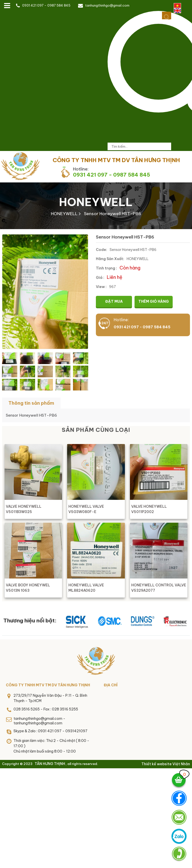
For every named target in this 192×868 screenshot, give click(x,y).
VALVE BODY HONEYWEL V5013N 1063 (28, 588)
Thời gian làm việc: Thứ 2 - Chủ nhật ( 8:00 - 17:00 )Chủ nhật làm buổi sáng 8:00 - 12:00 (51, 746)
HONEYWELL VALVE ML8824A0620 (86, 588)
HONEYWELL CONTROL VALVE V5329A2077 (159, 588)
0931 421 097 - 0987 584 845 (46, 5)
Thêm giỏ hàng (154, 301)
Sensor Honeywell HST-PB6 (113, 214)
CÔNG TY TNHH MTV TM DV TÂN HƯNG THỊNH (48, 685)
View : (101, 287)
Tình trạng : (106, 268)
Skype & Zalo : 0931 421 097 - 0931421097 (50, 731)
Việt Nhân (181, 764)
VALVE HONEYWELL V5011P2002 (149, 509)
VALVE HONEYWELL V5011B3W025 (24, 509)
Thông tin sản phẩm (31, 403)
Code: (101, 250)
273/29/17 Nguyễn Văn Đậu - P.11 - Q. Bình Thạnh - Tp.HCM (50, 698)
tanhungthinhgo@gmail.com (107, 5)
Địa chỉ (111, 685)
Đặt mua (114, 301)
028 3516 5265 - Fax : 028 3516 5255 (46, 709)
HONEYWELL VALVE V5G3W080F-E (86, 509)
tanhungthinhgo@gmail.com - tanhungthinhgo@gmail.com (39, 721)
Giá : (100, 278)
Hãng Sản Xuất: (110, 259)
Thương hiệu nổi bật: (30, 620)
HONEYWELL (96, 202)
